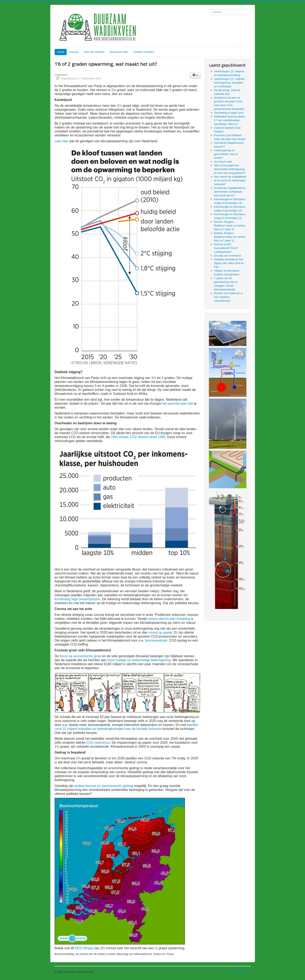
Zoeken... (209, 9)
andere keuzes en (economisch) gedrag (104, 786)
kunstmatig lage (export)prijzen (77, 599)
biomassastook (156, 640)
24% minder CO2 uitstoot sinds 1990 (138, 437)
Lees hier (62, 141)
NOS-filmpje (84, 948)
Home (61, 52)
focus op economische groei (80, 656)
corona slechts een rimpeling (169, 619)
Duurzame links (119, 52)
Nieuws (74, 52)
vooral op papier (160, 632)
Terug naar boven (240, 972)
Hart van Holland (94, 52)
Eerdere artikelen (144, 52)
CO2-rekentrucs (98, 743)
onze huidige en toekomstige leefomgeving (139, 660)
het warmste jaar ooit (177, 404)
